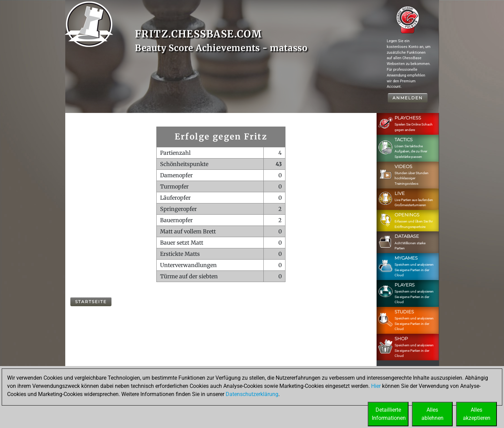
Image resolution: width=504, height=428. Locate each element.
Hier (376, 386)
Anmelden (408, 98)
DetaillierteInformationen (389, 414)
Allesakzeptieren (477, 414)
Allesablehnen (432, 414)
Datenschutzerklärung (252, 394)
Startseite (91, 302)
